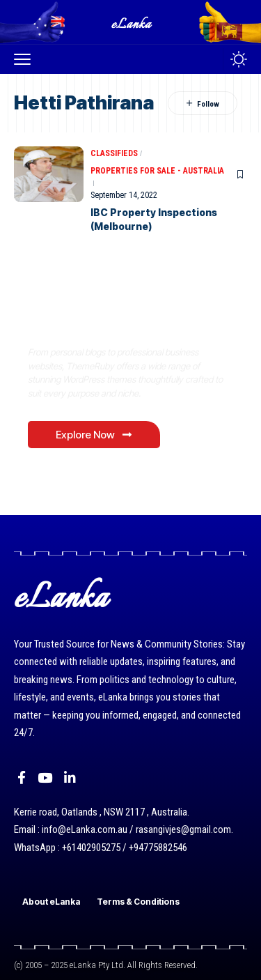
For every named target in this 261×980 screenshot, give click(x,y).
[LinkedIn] (70, 778)
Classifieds (114, 153)
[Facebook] (22, 778)
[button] (26, 59)
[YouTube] (45, 778)
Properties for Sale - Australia (157, 171)
